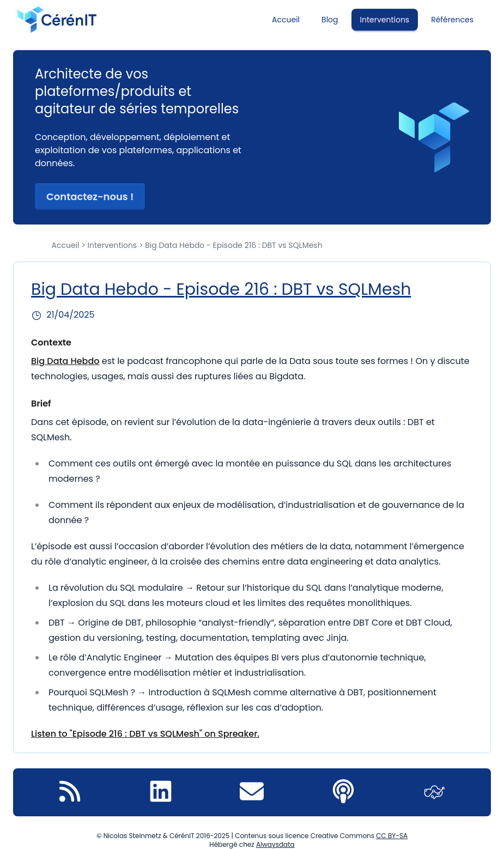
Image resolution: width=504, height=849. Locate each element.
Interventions (385, 20)
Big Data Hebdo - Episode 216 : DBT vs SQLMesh (221, 289)
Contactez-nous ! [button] (90, 196)
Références (452, 20)
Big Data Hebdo (65, 361)
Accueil (286, 20)
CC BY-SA (392, 836)
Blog (330, 20)
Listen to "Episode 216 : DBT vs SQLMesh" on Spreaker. (145, 734)
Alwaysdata (275, 844)
